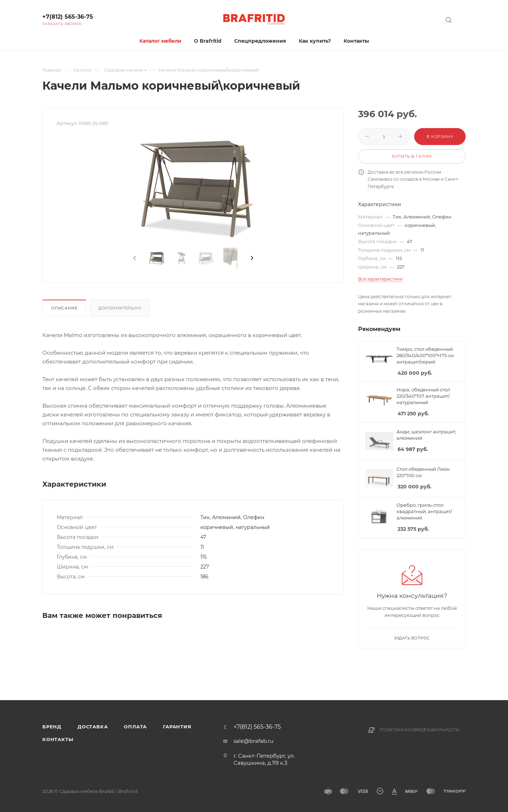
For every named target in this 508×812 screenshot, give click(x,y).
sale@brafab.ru (253, 741)
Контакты (58, 739)
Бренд (52, 727)
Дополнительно (120, 308)
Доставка (93, 727)
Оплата (135, 727)
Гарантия (177, 727)
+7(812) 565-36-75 (68, 17)
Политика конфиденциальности (419, 730)
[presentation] (134, 258)
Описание (64, 308)
